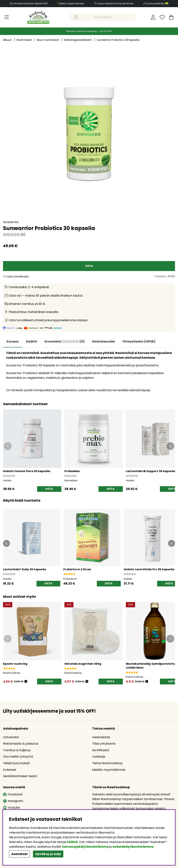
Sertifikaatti (101, 750)
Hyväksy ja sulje (48, 854)
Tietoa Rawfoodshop (107, 763)
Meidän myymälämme (109, 770)
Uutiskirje (99, 757)
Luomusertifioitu (157, 3)
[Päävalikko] (7, 17)
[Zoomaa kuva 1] (89, 134)
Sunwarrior (11, 222)
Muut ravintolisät (48, 40)
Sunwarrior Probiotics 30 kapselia (118, 40)
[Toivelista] (162, 17)
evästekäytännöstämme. (133, 847)
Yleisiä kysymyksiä (16, 763)
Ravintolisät (24, 40)
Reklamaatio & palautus (21, 744)
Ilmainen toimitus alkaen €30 (31, 3)
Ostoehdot (11, 737)
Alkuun (7, 40)
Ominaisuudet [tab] (105, 341)
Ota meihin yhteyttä (18, 757)
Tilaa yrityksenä (104, 744)
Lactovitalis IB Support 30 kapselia (150, 471)
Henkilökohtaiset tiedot (20, 776)
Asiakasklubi (101, 737)
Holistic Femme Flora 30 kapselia (27, 471)
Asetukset (19, 854)
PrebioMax (72, 471)
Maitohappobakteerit (78, 40)
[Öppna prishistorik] (26, 682)
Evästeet (10, 770)
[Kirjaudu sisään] (153, 17)
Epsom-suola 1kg (15, 664)
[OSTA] (89, 266)
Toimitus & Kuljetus (17, 750)
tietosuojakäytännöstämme (85, 847)
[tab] (32, 342)
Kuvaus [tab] (13, 341)
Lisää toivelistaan (16, 276)
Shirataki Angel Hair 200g (83, 664)
